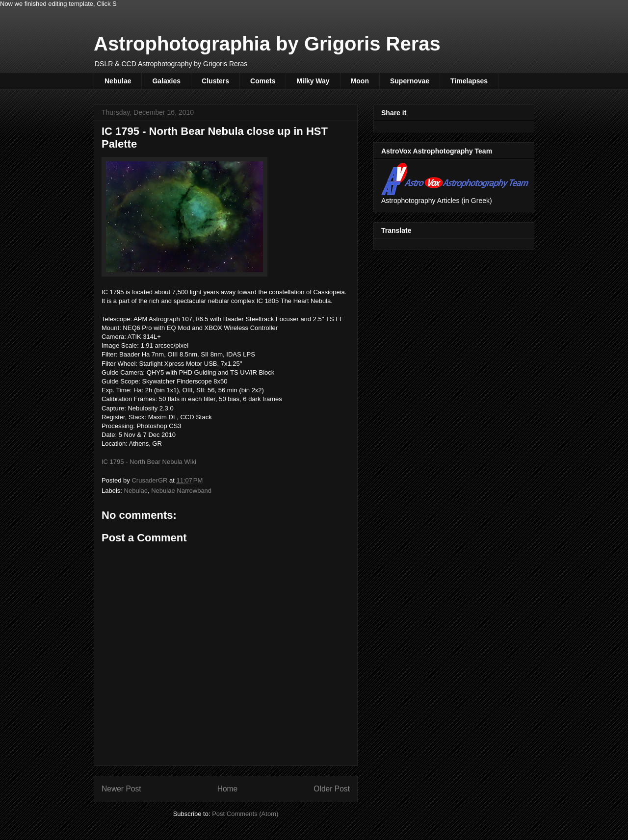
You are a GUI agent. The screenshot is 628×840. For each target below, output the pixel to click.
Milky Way (313, 81)
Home (228, 789)
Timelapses (469, 81)
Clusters (215, 81)
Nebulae (118, 81)
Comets (263, 81)
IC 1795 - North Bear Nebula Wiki (149, 462)
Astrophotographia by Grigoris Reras (267, 44)
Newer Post (121, 789)
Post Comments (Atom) (245, 814)
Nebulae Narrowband (181, 491)
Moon (360, 81)
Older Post (332, 789)
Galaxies (166, 81)
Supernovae (410, 81)
